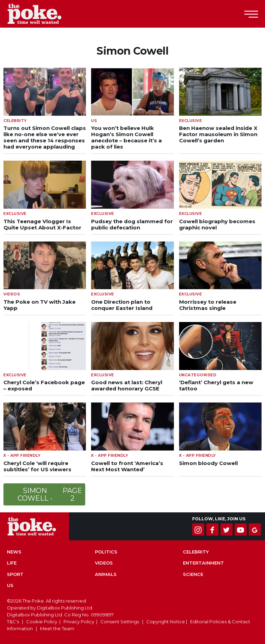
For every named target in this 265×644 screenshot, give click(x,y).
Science (193, 574)
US (10, 585)
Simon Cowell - (51, 494)
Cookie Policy (42, 622)
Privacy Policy (79, 622)
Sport (15, 574)
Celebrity (196, 552)
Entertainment (203, 563)
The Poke (43, 14)
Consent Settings (120, 622)
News (14, 552)
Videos (104, 563)
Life (12, 563)
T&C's (13, 622)
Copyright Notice (166, 622)
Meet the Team (57, 628)
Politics (106, 552)
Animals (106, 574)
